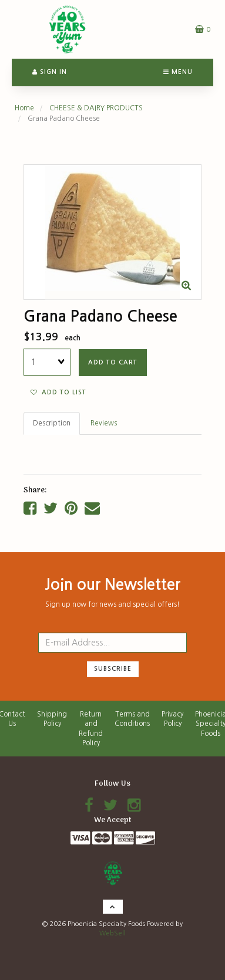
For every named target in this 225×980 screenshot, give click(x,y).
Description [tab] (52, 423)
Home (24, 108)
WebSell (113, 933)
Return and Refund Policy (91, 729)
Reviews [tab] (104, 423)
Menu (178, 72)
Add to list (58, 392)
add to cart (113, 362)
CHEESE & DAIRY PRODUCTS (96, 108)
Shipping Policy (52, 719)
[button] (203, 29)
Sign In (50, 72)
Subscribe (113, 669)
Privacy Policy (172, 719)
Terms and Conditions (132, 719)
